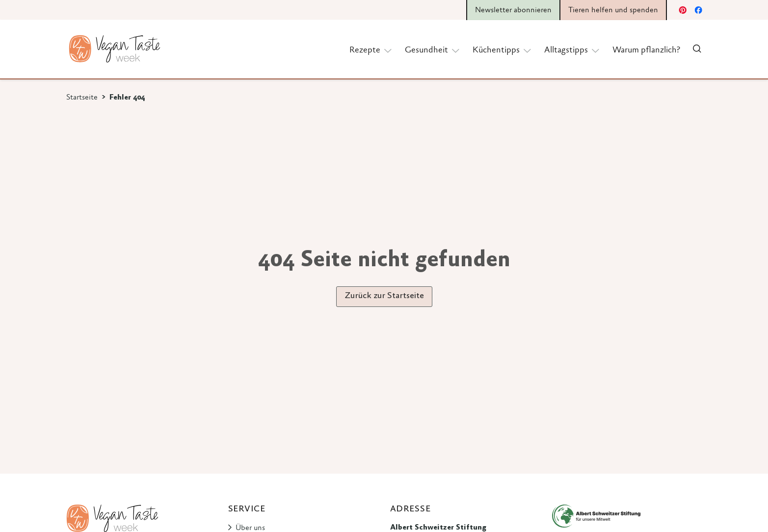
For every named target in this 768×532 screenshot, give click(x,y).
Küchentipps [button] (503, 50)
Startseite (82, 98)
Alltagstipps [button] (572, 50)
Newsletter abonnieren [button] (513, 10)
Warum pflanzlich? (646, 51)
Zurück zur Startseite (384, 296)
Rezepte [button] (371, 50)
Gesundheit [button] (433, 50)
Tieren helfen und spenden (613, 10)
